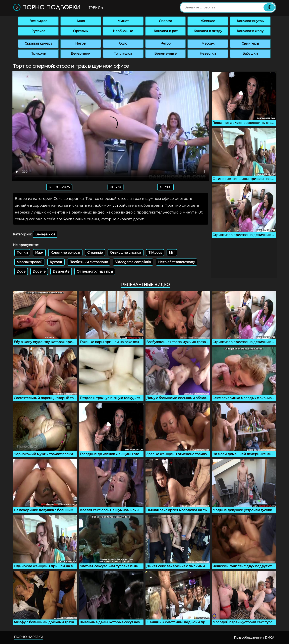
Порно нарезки (29, 637)
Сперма (165, 21)
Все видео (38, 21)
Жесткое (208, 21)
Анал (81, 21)
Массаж (208, 43)
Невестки (208, 54)
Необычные (123, 31)
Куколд (56, 262)
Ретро (166, 43)
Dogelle (39, 271)
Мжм (39, 253)
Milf (172, 253)
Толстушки (123, 54)
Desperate (61, 271)
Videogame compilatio (133, 262)
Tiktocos (155, 253)
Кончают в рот (166, 31)
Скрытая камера (38, 43)
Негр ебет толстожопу (177, 262)
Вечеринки (81, 54)
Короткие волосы (65, 253)
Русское (38, 31)
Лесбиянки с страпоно (89, 262)
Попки (22, 253)
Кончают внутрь (250, 21)
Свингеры (250, 43)
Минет (123, 21)
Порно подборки (47, 8)
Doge (21, 271)
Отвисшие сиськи (126, 253)
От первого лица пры (95, 271)
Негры (81, 43)
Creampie (95, 253)
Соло (123, 43)
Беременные (165, 54)
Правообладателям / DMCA (254, 638)
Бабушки (250, 54)
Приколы (38, 54)
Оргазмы (81, 31)
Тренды (96, 8)
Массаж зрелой (30, 262)
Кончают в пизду (208, 31)
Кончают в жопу (250, 31)
